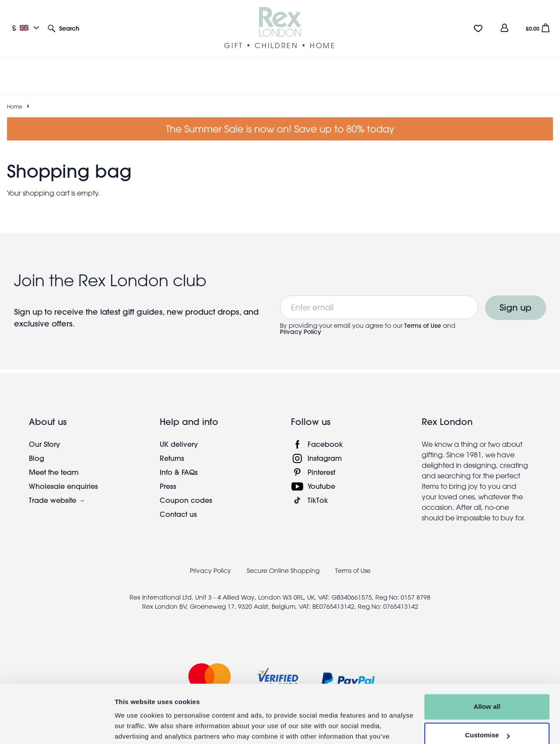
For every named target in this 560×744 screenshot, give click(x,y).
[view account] (504, 28)
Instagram (325, 447)
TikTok (318, 490)
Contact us (178, 504)
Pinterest (321, 461)
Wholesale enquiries (63, 476)
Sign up (516, 297)
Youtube (321, 476)
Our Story (44, 433)
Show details (135, 727)
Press (168, 476)
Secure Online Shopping (284, 560)
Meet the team (54, 461)
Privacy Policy (301, 321)
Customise (487, 691)
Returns (172, 447)
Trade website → (57, 490)
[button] (63, 28)
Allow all (487, 662)
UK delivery (179, 433)
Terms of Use (423, 315)
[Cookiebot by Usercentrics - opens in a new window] (57, 727)
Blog (37, 447)
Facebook (325, 433)
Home (15, 96)
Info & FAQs (179, 461)
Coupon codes (186, 490)
